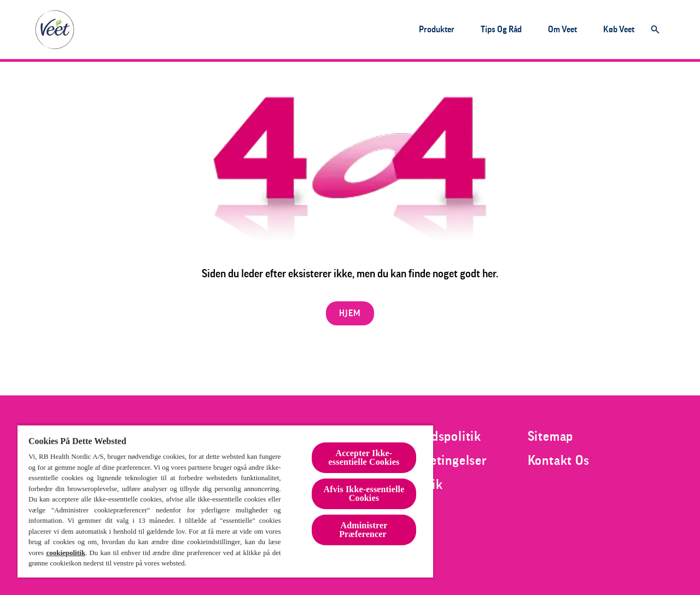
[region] (225, 501)
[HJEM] (350, 313)
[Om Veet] (562, 30)
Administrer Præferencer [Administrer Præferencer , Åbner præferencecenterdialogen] (364, 530)
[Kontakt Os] (559, 460)
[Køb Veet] (619, 30)
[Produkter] (437, 30)
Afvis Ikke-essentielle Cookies (364, 494)
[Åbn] (655, 30)
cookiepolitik (66, 553)
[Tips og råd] (501, 30)
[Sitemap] (551, 436)
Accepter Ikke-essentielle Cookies (364, 457)
